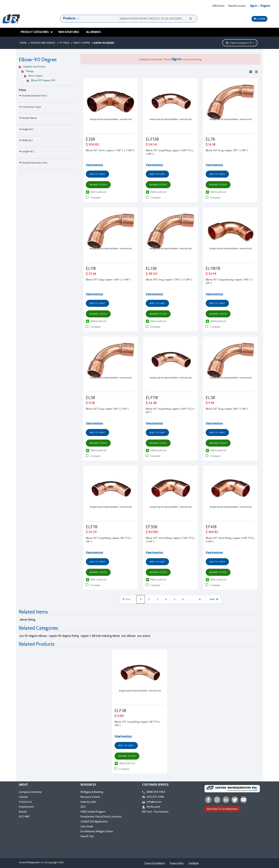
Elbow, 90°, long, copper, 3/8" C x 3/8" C (227, 409)
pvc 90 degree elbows (33, 636)
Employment (26, 807)
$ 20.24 (91, 532)
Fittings (64, 43)
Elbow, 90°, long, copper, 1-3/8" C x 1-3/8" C (169, 280)
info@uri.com (152, 802)
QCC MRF (24, 817)
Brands (23, 812)
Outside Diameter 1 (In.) (33, 95)
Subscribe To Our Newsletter (222, 809)
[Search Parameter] (46, 104)
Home (23, 43)
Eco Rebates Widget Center (97, 831)
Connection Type (30, 114)
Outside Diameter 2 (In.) (33, 207)
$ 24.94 (211, 274)
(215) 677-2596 (153, 797)
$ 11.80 (119, 716)
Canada (23, 797)
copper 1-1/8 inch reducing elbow (100, 636)
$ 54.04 (151, 145)
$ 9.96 (210, 403)
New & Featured (69, 32)
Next (214, 599)
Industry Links (88, 802)
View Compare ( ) (240, 43)
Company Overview (30, 792)
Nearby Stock (98, 185)
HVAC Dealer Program (93, 812)
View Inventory (94, 165)
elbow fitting (27, 620)
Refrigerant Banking (92, 792)
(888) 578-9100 (154, 792)
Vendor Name (28, 133)
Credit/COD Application (94, 822)
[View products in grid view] (251, 72)
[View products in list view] (256, 72)
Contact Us (25, 802)
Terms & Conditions (155, 863)
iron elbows (129, 636)
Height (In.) (26, 151)
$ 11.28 (90, 403)
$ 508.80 (93, 145)
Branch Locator (237, 6)
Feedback (194, 863)
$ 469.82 (212, 532)
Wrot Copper (82, 43)
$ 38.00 (152, 274)
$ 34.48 (151, 403)
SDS (83, 807)
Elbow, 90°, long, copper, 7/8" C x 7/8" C (227, 150)
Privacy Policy (177, 863)
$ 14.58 (211, 145)
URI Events (218, 6)
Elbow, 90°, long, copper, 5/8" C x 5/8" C (107, 409)
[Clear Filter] (45, 67)
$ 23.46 (91, 274)
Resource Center (90, 797)
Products (69, 18)
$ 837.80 (152, 532)
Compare (93, 198)
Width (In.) (26, 170)
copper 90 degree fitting (64, 636)
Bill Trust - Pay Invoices (155, 812)
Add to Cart (97, 174)
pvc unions (144, 636)
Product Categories (37, 32)
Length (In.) (26, 188)
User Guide (87, 826)
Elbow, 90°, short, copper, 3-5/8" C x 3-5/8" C (110, 150)
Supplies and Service (43, 43)
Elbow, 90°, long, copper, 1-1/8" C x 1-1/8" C (108, 280)
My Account (151, 807)
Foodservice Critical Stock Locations (101, 817)
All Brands (93, 32)
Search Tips (87, 836)
